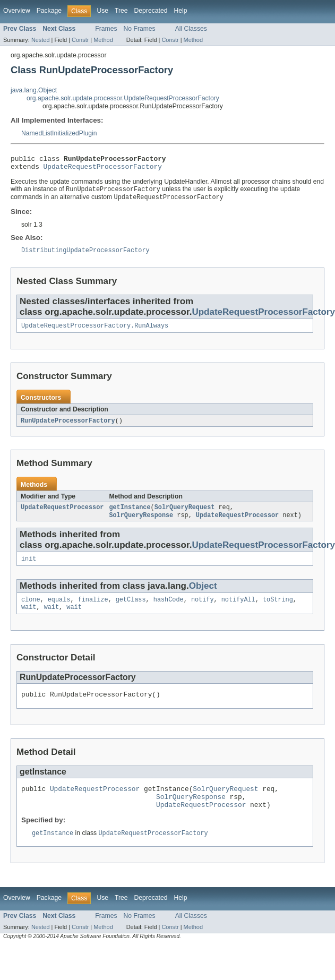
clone (31, 610)
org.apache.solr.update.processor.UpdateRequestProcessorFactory (123, 98)
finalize (93, 610)
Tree (121, 11)
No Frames (140, 29)
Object (203, 595)
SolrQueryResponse (141, 523)
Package (49, 11)
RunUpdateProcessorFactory (68, 427)
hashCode (169, 610)
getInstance (130, 515)
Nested (41, 40)
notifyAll (238, 610)
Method (103, 40)
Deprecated (151, 11)
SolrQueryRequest (185, 515)
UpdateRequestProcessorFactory (103, 169)
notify (203, 610)
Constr (80, 40)
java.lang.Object (34, 90)
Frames (106, 29)
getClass (131, 610)
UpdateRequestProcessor (62, 515)
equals (59, 610)
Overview (17, 11)
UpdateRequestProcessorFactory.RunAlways (95, 332)
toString (278, 610)
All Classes (191, 29)
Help (180, 11)
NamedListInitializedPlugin (59, 133)
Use (102, 11)
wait (29, 618)
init (29, 568)
